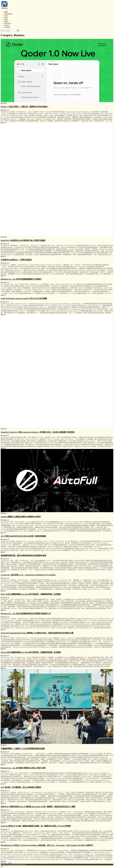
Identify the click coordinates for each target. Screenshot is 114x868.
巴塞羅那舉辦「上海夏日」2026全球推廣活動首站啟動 (23, 749)
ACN (6, 16)
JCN (6, 18)
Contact (7, 27)
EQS (6, 20)
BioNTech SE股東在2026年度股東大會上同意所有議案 (23, 240)
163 (9, 863)
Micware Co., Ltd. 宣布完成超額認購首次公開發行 (21, 279)
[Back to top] (2, 866)
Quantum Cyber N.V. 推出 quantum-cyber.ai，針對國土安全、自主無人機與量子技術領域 (38, 432)
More (3, 123)
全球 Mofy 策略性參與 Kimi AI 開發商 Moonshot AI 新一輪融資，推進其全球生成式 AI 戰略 (38, 807)
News (6, 22)
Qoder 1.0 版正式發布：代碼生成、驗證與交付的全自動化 (24, 107)
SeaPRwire (8, 14)
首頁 (6, 12)
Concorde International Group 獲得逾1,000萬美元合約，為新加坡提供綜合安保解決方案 (37, 633)
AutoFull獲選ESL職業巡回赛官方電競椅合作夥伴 (21, 517)
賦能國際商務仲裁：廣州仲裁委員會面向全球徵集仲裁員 (23, 555)
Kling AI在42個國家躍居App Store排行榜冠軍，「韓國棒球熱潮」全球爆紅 (31, 594)
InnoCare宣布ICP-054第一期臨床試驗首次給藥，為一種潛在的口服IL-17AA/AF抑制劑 (36, 826)
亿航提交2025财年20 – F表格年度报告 (16, 260)
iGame (7, 25)
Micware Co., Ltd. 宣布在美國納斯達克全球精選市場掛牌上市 (26, 614)
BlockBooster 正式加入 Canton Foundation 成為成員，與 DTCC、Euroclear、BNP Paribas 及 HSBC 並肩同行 (47, 845)
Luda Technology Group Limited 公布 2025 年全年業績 (24, 298)
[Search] (18, 31)
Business (8, 23)
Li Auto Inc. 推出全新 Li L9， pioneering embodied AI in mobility (28, 575)
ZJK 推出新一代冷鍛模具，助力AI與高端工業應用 (21, 787)
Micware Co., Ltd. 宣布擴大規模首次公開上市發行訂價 (23, 768)
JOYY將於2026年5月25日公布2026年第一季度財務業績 (23, 536)
